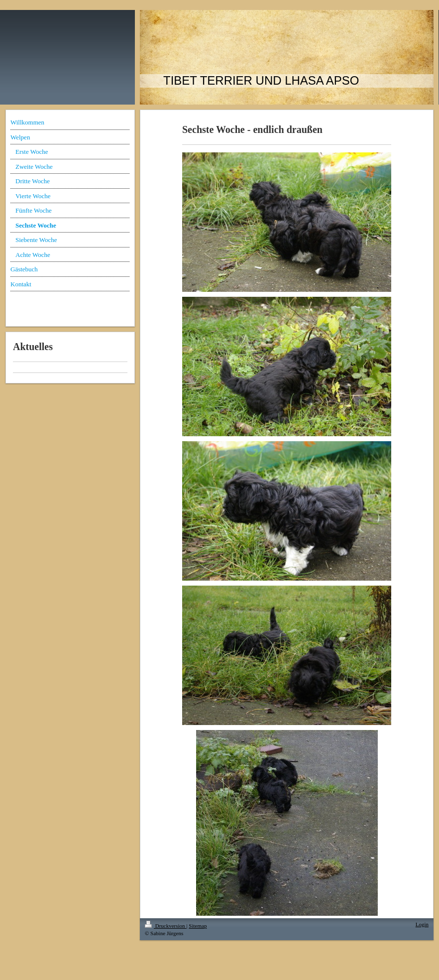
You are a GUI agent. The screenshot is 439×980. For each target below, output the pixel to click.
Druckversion (165, 926)
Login (422, 924)
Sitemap (198, 926)
